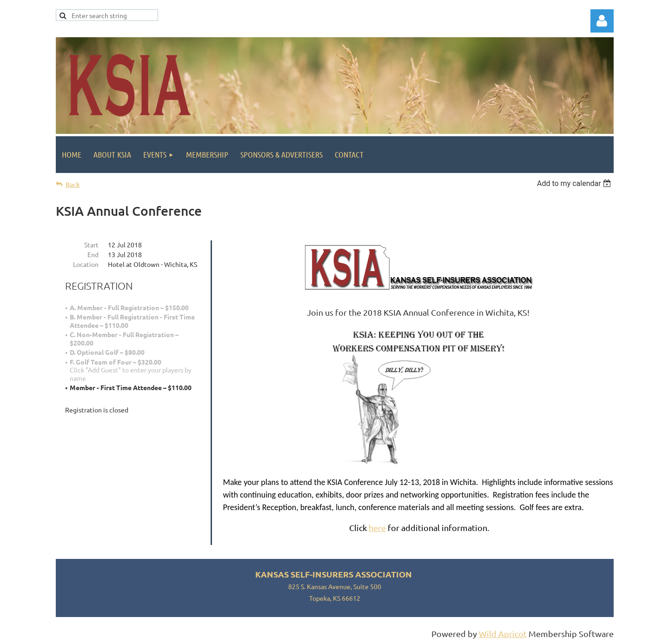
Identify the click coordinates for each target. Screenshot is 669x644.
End (93, 254)
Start (91, 245)
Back (73, 184)
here (377, 528)
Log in (602, 21)
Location (86, 264)
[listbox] (575, 183)
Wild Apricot (503, 634)
